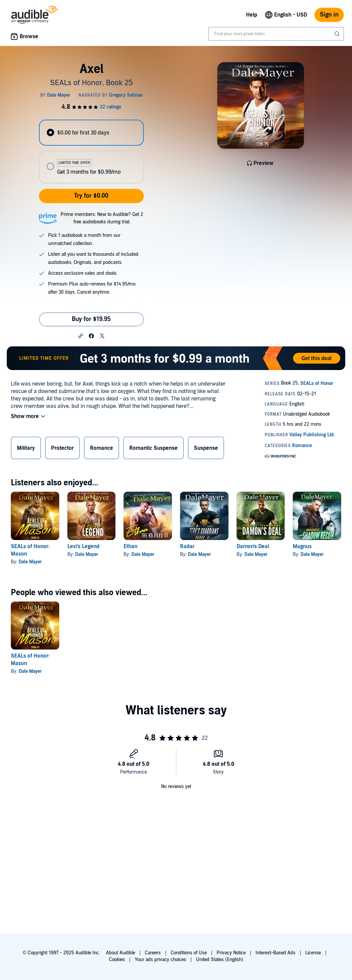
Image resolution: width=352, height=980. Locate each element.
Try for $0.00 (91, 196)
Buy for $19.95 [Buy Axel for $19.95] (91, 319)
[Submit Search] (338, 34)
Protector (62, 448)
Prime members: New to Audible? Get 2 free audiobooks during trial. (102, 218)
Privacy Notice (231, 953)
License (313, 953)
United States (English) (220, 960)
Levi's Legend (83, 546)
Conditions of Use (189, 953)
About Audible (120, 953)
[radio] (91, 133)
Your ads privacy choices (160, 960)
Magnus (302, 546)
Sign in (329, 15)
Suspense (206, 448)
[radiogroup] (91, 152)
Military (26, 448)
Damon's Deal (253, 546)
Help (252, 15)
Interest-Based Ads (276, 953)
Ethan (130, 546)
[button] (81, 336)
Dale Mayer (30, 562)
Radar (187, 546)
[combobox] (276, 34)
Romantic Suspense (153, 448)
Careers (153, 953)
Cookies (117, 960)
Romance (102, 448)
